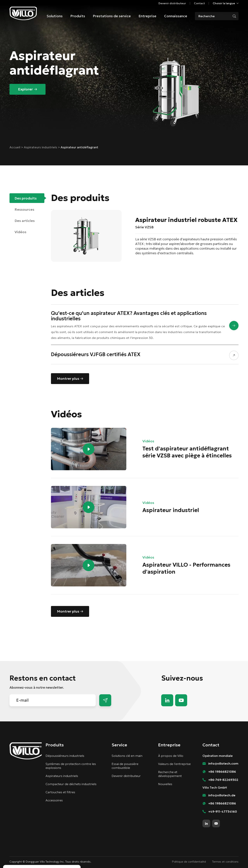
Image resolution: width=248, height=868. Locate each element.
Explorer (25, 89)
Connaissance (176, 16)
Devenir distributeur (172, 3)
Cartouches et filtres (60, 792)
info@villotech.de (222, 795)
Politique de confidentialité (189, 862)
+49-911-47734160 (223, 811)
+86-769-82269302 (223, 780)
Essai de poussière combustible (125, 766)
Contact (199, 3)
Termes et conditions (225, 862)
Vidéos (20, 232)
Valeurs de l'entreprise (174, 764)
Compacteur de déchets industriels (71, 784)
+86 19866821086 (222, 772)
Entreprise (147, 16)
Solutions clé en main (127, 756)
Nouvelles (165, 784)
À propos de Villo (171, 756)
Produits (78, 16)
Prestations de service (112, 16)
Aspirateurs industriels (41, 147)
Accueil (15, 147)
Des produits (26, 198)
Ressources (24, 209)
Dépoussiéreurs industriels (65, 756)
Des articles (25, 221)
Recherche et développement (170, 774)
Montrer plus (68, 379)
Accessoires (54, 800)
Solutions (55, 16)
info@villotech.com (223, 763)
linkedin (167, 700)
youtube (181, 700)
